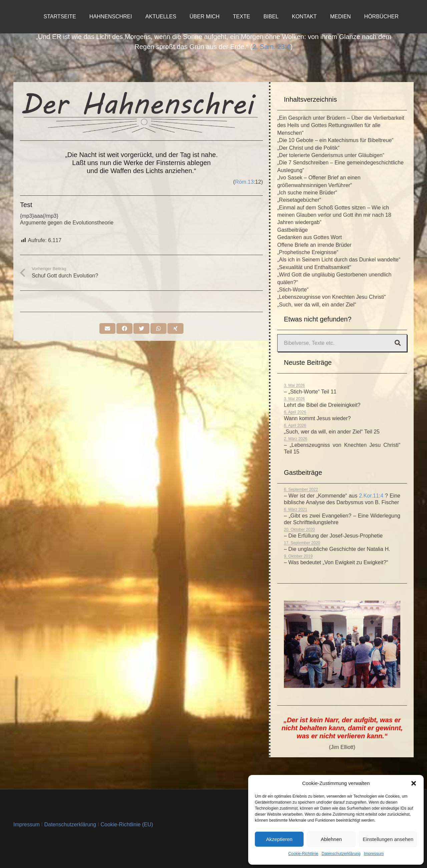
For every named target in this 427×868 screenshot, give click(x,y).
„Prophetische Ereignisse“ (308, 252)
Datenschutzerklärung (341, 854)
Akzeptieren (279, 839)
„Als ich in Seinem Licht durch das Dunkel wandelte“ (339, 260)
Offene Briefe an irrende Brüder (314, 245)
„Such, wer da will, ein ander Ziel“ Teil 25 (332, 432)
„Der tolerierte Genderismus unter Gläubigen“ (331, 155)
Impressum (374, 854)
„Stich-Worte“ (293, 290)
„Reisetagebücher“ (299, 200)
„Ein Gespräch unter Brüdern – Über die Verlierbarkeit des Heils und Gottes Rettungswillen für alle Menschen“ (341, 125)
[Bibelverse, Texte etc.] (342, 343)
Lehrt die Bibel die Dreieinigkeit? (322, 405)
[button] (414, 783)
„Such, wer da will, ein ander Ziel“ (317, 305)
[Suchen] (398, 343)
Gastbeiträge (293, 230)
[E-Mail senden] (107, 328)
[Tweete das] (141, 328)
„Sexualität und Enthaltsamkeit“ (314, 267)
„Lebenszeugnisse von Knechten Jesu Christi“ (332, 297)
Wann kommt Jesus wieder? (317, 418)
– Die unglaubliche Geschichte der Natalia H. (337, 549)
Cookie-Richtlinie (303, 854)
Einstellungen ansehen (388, 839)
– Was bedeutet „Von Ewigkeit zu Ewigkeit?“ (336, 562)
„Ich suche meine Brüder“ (307, 193)
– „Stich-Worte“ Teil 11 (310, 392)
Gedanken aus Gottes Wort (310, 237)
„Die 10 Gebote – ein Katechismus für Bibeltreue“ (335, 140)
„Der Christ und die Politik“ (308, 148)
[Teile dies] (124, 328)
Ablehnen (331, 839)
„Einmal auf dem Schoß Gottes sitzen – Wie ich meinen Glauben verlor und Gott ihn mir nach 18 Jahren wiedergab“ (334, 215)
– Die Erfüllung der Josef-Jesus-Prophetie (333, 536)
